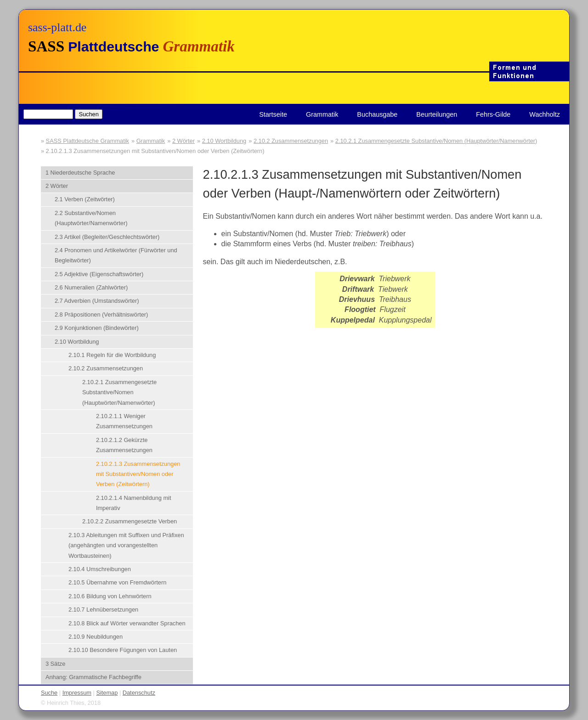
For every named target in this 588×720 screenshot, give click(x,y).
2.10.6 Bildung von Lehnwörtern (110, 596)
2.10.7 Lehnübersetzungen (103, 609)
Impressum (77, 693)
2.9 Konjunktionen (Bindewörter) (97, 328)
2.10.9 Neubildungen (96, 637)
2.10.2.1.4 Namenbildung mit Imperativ (134, 503)
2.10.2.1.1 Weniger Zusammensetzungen (124, 421)
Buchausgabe (377, 114)
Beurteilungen (437, 114)
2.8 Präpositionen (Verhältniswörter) (101, 315)
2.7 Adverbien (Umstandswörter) (97, 301)
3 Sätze (55, 664)
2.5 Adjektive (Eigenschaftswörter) (99, 274)
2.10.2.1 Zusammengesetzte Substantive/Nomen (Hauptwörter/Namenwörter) (436, 141)
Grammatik (322, 114)
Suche (49, 693)
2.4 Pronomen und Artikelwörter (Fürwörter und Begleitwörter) (116, 255)
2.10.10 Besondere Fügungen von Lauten (123, 650)
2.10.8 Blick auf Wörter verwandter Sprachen (127, 623)
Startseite (273, 114)
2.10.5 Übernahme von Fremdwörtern (117, 582)
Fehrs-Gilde (493, 114)
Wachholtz (545, 114)
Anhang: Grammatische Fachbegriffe (93, 677)
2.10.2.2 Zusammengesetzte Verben (130, 521)
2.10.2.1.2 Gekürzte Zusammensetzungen (124, 445)
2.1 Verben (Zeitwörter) (85, 199)
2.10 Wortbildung (224, 141)
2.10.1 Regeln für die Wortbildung (112, 355)
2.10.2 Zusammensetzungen (291, 141)
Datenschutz (139, 693)
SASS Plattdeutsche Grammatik (88, 141)
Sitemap (107, 693)
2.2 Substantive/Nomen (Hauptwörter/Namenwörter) (91, 218)
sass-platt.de (57, 27)
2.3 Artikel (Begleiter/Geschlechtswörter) (107, 237)
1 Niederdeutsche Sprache (80, 173)
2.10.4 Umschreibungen (100, 569)
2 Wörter (184, 141)
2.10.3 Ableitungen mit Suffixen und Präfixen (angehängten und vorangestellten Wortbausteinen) (126, 545)
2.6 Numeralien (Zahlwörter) (91, 287)
